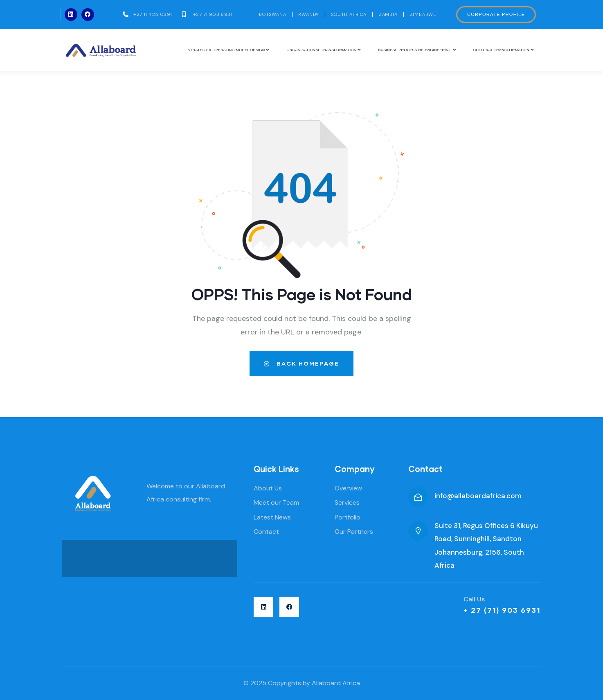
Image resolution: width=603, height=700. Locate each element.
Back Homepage (301, 363)
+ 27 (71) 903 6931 (502, 610)
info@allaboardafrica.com (478, 496)
